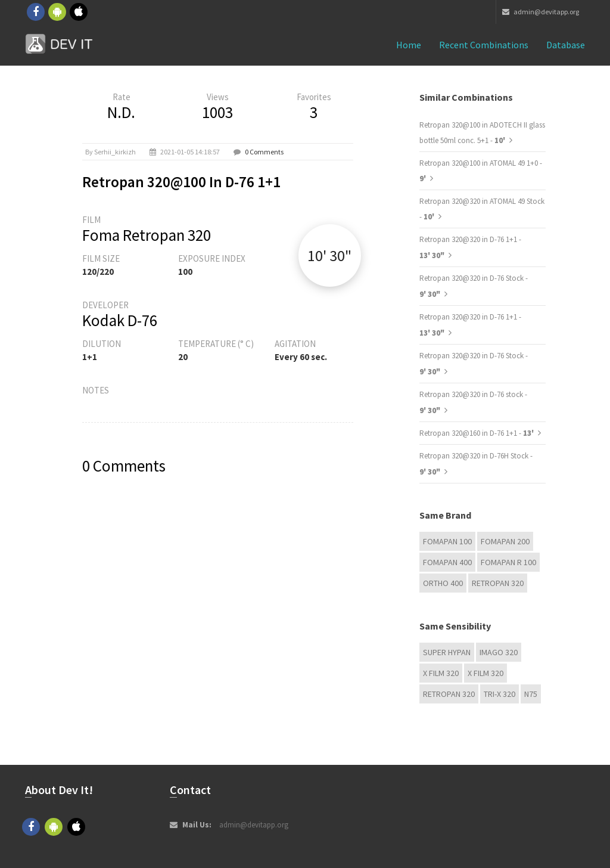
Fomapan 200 (505, 541)
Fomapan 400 (447, 562)
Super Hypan (447, 652)
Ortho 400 (443, 583)
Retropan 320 (498, 583)
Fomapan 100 (447, 541)
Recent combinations (484, 45)
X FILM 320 (441, 673)
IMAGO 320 (499, 652)
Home (409, 45)
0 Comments (264, 152)
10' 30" (329, 255)
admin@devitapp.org (541, 12)
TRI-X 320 (499, 694)
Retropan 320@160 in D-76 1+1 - (477, 433)
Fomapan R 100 (508, 562)
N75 (531, 694)
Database (566, 45)
